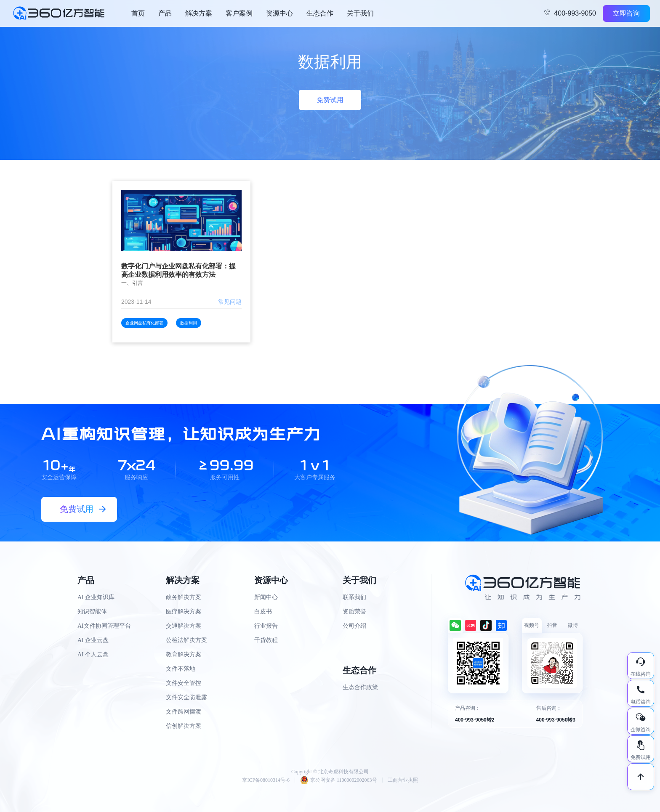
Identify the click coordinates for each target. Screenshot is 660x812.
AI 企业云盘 (93, 640)
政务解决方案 (184, 597)
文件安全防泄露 (186, 697)
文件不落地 (181, 669)
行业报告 (266, 626)
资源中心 (279, 13)
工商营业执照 (403, 780)
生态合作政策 (360, 687)
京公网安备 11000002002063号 (339, 780)
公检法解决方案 (186, 640)
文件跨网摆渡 (184, 712)
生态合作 (320, 13)
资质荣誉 (354, 612)
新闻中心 (266, 597)
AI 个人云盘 (93, 654)
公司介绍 (354, 626)
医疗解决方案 (184, 612)
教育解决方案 (184, 654)
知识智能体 (92, 612)
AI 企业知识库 (96, 597)
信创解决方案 (184, 726)
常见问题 (230, 302)
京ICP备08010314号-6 (266, 780)
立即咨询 (626, 13)
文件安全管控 (184, 683)
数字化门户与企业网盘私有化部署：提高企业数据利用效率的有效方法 (178, 270)
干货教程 (266, 640)
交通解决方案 (184, 626)
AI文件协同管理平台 (104, 626)
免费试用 (330, 100)
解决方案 (199, 13)
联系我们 (354, 597)
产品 (165, 13)
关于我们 (360, 13)
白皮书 (263, 612)
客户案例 (239, 13)
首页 (138, 13)
